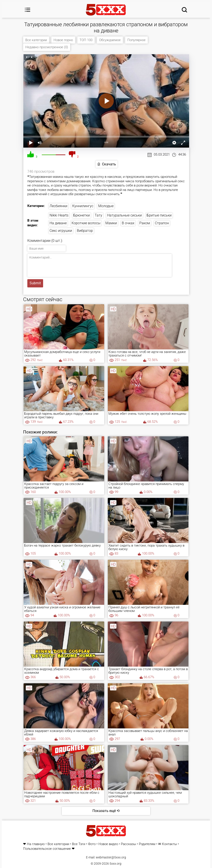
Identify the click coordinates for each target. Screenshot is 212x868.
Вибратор (85, 231)
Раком (145, 223)
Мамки (111, 223)
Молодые (106, 206)
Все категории (36, 40)
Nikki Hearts (59, 215)
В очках (128, 223)
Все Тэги (79, 844)
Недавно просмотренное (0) (47, 47)
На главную (36, 844)
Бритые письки (159, 215)
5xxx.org (115, 864)
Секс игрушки (61, 231)
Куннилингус (83, 206)
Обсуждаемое (110, 40)
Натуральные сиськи (124, 215)
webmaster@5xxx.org (111, 857)
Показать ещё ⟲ (106, 811)
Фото (92, 844)
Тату (98, 215)
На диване (58, 223)
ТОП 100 (86, 40)
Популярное (136, 40)
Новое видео (108, 844)
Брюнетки (82, 215)
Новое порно (63, 40)
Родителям (147, 844)
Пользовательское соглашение (47, 849)
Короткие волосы (86, 223)
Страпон (162, 223)
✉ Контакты (168, 844)
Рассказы (128, 844)
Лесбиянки (58, 206)
